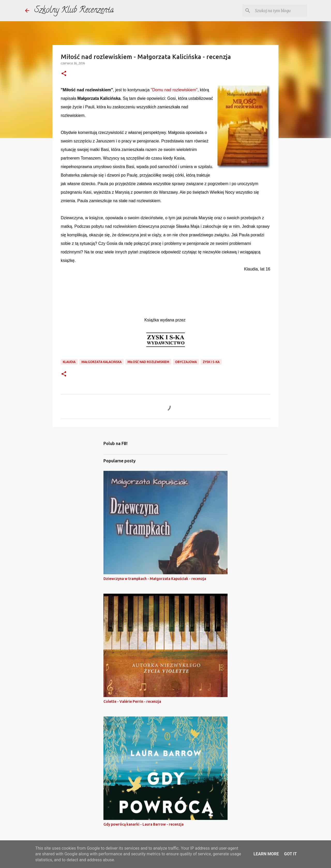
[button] (64, 74)
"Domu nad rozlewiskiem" (174, 90)
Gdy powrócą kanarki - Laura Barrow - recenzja (144, 824)
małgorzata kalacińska (101, 362)
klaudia (69, 362)
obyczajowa (186, 362)
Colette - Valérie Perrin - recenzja (132, 701)
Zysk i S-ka (211, 362)
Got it (290, 854)
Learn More (266, 854)
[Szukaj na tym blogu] (280, 11)
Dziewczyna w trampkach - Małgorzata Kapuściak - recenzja (155, 579)
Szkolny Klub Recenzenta (74, 11)
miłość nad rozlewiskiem (148, 362)
